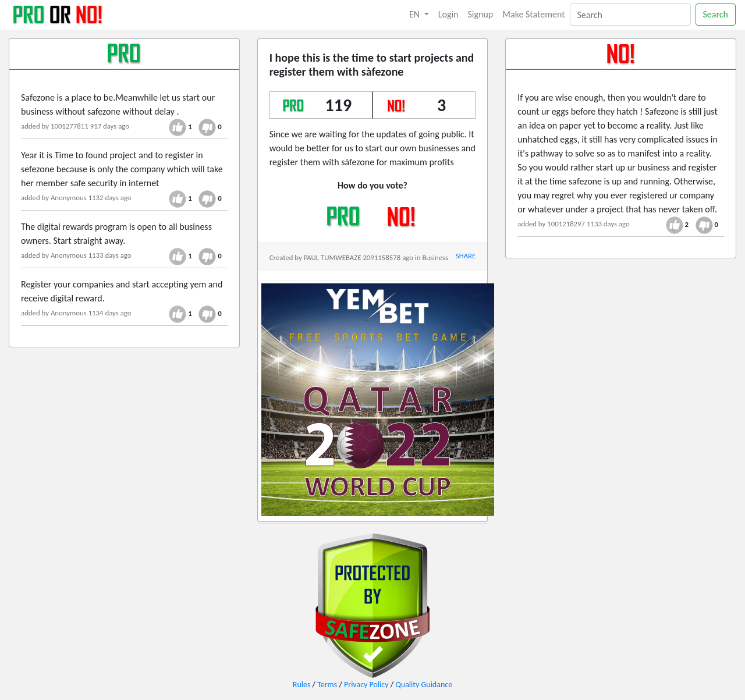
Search (716, 14)
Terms (327, 685)
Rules (302, 685)
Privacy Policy (366, 685)
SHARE (466, 256)
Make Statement (533, 14)
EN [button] (416, 14)
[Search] (630, 15)
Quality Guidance (424, 685)
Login (448, 14)
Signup (481, 14)
